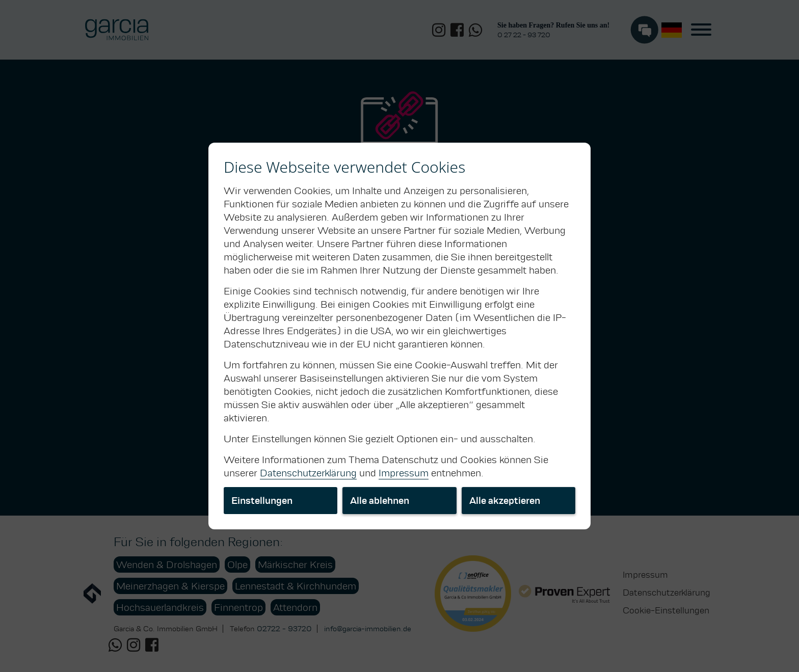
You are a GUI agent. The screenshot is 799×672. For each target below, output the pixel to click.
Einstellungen (262, 501)
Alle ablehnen (380, 501)
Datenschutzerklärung (308, 473)
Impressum (404, 473)
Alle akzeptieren (505, 501)
